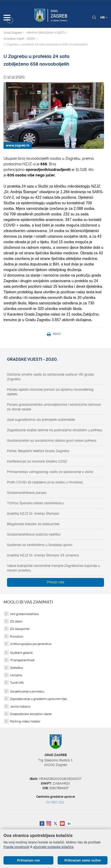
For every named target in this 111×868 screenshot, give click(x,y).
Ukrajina (16, 675)
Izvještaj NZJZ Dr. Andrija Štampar (33, 514)
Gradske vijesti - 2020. (19, 39)
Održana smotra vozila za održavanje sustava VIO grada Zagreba (50, 377)
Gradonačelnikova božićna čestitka (34, 534)
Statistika (16, 668)
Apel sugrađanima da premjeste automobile (41, 420)
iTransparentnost (22, 660)
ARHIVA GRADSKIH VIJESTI (46, 33)
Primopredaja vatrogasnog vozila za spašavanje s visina (50, 472)
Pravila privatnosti (16, 847)
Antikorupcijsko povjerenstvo (31, 644)
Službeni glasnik (21, 653)
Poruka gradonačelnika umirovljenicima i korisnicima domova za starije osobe (54, 407)
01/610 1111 (55, 802)
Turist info (17, 683)
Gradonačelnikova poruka (27, 493)
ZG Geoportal (20, 629)
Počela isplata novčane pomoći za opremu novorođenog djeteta (50, 392)
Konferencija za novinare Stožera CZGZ (37, 461)
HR (104, 17)
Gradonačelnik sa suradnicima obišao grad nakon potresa (52, 440)
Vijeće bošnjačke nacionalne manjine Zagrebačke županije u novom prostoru (53, 568)
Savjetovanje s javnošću (27, 691)
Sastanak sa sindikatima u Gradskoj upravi (40, 545)
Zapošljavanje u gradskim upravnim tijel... (39, 699)
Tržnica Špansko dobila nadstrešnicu (35, 503)
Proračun (17, 637)
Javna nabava (20, 707)
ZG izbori (16, 621)
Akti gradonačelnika (24, 614)
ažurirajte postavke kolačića (53, 847)
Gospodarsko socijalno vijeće (31, 714)
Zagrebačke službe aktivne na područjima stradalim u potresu (55, 430)
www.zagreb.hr (18, 145)
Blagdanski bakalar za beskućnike (33, 524)
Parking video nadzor (25, 721)
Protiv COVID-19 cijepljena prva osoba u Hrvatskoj (45, 482)
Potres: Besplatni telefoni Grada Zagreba (38, 451)
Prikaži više (56, 582)
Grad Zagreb (13, 33)
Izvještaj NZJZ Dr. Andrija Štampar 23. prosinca (43, 555)
